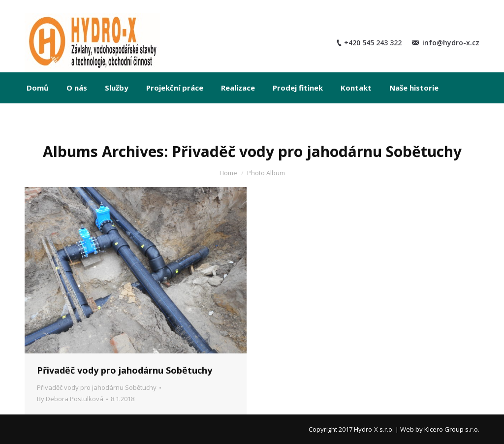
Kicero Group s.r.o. (452, 429)
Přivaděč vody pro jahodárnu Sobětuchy (125, 370)
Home (228, 173)
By (70, 399)
